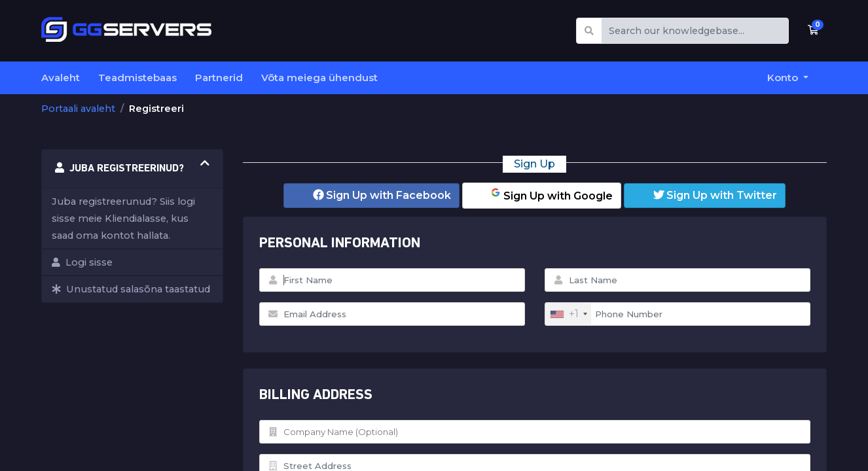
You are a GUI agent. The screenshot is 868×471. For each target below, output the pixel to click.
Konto (784, 78)
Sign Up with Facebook (382, 195)
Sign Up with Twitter (715, 195)
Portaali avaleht (78, 109)
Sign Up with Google (551, 195)
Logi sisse (82, 262)
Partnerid (219, 78)
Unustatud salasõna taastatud (131, 289)
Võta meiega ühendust (319, 78)
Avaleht (61, 78)
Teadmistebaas (137, 78)
